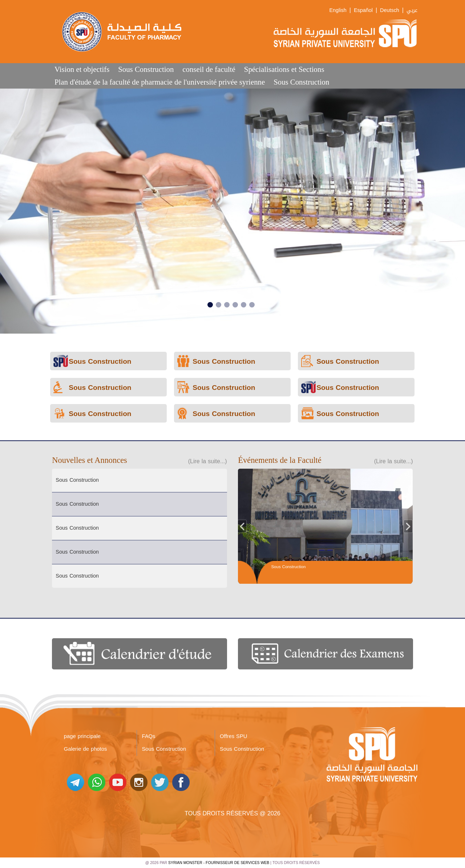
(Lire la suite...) (208, 461)
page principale (82, 736)
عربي (412, 10)
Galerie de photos (86, 749)
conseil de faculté (209, 69)
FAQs (148, 736)
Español (363, 10)
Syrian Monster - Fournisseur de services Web (219, 863)
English (338, 10)
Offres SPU (233, 736)
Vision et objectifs (82, 69)
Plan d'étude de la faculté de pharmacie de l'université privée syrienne (160, 82)
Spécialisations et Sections (284, 69)
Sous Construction (146, 69)
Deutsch (390, 10)
